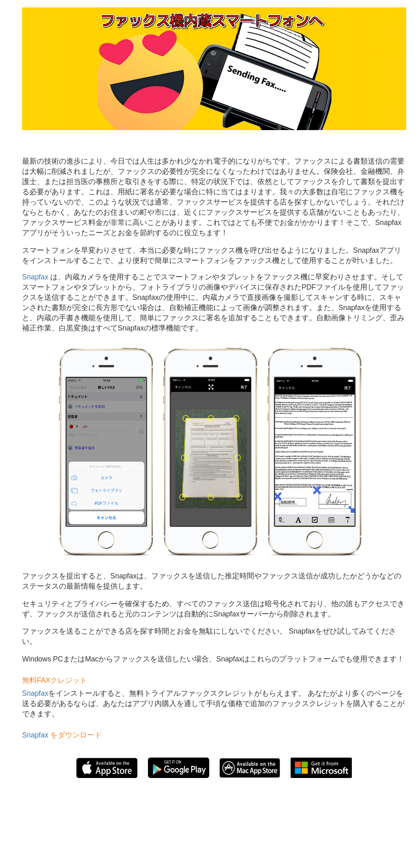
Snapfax (35, 277)
